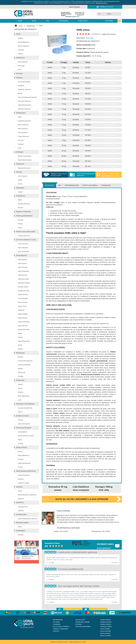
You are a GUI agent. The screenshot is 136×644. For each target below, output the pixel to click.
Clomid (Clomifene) (24, 475)
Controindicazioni (72, 185)
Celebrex (21, 392)
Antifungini (20, 152)
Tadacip (20, 337)
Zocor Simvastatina (24, 251)
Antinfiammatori (21, 515)
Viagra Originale (23, 314)
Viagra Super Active (24, 329)
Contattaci (83, 21)
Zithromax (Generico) (24, 109)
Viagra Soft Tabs (23, 326)
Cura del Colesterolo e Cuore (26, 240)
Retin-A (20, 412)
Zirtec (20, 70)
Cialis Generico (22, 263)
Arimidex (21, 443)
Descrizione (49, 185)
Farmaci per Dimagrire (24, 428)
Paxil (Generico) (23, 132)
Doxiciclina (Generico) (25, 101)
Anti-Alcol (19, 73)
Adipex (20, 440)
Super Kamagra (23, 302)
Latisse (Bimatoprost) (24, 463)
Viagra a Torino (106, 627)
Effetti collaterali (90, 185)
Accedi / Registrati (74, 7)
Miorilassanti (20, 353)
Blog (34, 21)
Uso (59, 185)
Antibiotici (19, 78)
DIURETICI (20, 503)
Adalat (20, 200)
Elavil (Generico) (23, 129)
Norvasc (20, 208)
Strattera (21, 38)
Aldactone (21, 511)
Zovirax (20, 184)
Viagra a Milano (106, 622)
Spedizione (63, 21)
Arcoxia (20, 388)
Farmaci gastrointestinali (24, 216)
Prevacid (21, 220)
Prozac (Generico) (23, 136)
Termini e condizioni (60, 629)
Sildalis (20, 333)
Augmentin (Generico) (25, 89)
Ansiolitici (19, 487)
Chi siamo (109, 21)
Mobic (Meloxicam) (24, 396)
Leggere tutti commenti (109, 34)
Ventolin (20, 192)
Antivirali (19, 172)
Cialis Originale (22, 260)
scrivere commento (72, 610)
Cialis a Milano (105, 631)
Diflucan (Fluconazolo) (25, 156)
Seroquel (21, 140)
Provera (20, 467)
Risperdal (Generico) (24, 168)
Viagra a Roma (105, 620)
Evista (20, 527)
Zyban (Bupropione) (24, 424)
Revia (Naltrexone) (24, 42)
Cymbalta (21, 144)
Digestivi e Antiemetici (23, 212)
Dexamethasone (23, 62)
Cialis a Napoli (105, 633)
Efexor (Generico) (23, 125)
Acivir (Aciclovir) (23, 176)
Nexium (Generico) (24, 46)
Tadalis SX (21, 310)
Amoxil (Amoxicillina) (24, 82)
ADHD (18, 34)
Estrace (20, 452)
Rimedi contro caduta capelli (26, 232)
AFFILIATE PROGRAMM (83, 627)
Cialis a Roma (105, 629)
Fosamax (21, 459)
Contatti (56, 631)
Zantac (20, 228)
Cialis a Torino (105, 636)
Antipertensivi (21, 196)
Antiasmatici (20, 188)
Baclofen (21, 357)
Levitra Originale (23, 298)
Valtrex (20, 180)
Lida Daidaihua (22, 432)
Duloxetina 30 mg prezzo (58, 488)
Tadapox (20, 349)
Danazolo (21, 479)
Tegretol (20, 369)
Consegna (57, 624)
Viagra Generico (23, 318)
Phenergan (21, 66)
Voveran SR (21, 372)
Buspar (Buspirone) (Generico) (27, 495)
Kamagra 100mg (23, 287)
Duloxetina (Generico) (25, 121)
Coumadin (21, 50)
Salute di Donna (21, 447)
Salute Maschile (21, 255)
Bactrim (20, 93)
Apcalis (20, 345)
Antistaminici (20, 58)
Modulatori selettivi (22, 523)
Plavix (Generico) (23, 248)
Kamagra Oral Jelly (24, 291)
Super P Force (22, 306)
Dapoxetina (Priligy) (24, 283)
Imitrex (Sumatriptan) (24, 365)
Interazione (106, 185)
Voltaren (20, 384)
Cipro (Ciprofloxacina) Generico (27, 97)
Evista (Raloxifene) (24, 455)
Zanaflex (21, 376)
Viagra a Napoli (106, 624)
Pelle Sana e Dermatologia (25, 404)
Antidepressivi (31, 26)
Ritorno (79, 624)
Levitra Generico (23, 295)
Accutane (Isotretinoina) (25, 408)
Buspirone (21, 499)
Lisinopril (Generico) (24, 204)
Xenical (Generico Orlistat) (26, 436)
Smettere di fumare (22, 416)
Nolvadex (21, 535)
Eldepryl (20, 54)
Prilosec (20, 224)
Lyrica (20, 400)
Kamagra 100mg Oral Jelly (104, 488)
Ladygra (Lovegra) (24, 483)
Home (20, 21)
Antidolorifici (20, 380)
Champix (21, 420)
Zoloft (20, 148)
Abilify (41, 26)
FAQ (48, 21)
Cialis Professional (23, 271)
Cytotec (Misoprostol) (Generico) (28, 519)
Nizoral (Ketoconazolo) (25, 160)
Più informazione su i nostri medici (68, 528)
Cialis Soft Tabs (23, 275)
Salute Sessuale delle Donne (26, 471)
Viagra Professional (24, 322)
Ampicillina (21, 86)
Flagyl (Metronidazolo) (25, 105)
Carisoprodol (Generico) (25, 361)
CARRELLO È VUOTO (107, 7)
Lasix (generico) (23, 507)
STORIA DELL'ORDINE (82, 622)
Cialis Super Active (23, 279)
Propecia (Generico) (24, 236)
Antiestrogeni (20, 531)
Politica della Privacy (61, 627)
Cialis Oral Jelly (23, 267)
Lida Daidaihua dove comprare (81, 488)
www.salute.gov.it (101, 3)
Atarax (20, 491)
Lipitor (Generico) (23, 244)
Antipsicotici (20, 164)
